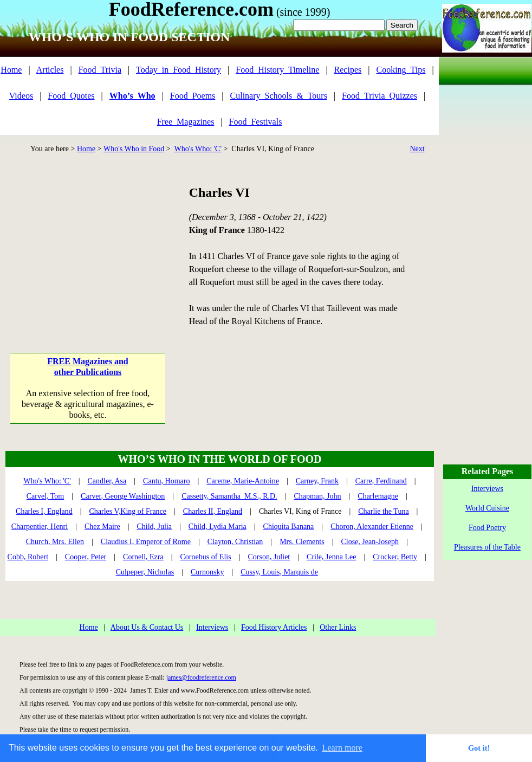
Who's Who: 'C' (197, 149)
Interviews (212, 627)
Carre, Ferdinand (381, 481)
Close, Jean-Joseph (370, 542)
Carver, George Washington (123, 496)
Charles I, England (44, 511)
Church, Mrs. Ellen (55, 542)
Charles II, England (213, 511)
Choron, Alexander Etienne (372, 527)
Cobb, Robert (28, 557)
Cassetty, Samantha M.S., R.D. (229, 496)
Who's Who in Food (134, 149)
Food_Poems (193, 96)
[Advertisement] (89, 251)
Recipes (348, 70)
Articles (50, 70)
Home (11, 70)
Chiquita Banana (289, 527)
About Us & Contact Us (147, 627)
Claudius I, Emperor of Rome (146, 542)
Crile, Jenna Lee (331, 557)
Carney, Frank (317, 481)
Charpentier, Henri (40, 527)
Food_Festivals (256, 122)
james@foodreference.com (201, 677)
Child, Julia (154, 527)
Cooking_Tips (401, 70)
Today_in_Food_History (179, 70)
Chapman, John (317, 496)
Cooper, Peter (86, 557)
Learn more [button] (342, 748)
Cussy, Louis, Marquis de (279, 572)
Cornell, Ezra (143, 557)
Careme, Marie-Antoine (243, 481)
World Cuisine (487, 508)
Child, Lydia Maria (218, 527)
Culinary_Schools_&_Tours (279, 96)
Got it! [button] (479, 748)
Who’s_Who (132, 96)
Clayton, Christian (235, 542)
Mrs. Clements (302, 542)
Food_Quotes (71, 96)
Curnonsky (207, 572)
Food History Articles (274, 627)
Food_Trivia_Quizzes (379, 96)
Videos (21, 96)
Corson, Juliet (269, 557)
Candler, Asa (107, 481)
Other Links (338, 627)
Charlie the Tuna (383, 511)
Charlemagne (378, 496)
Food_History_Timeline (277, 70)
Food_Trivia (100, 70)
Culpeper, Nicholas (145, 572)
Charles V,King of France (128, 511)
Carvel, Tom (46, 496)
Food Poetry (487, 528)
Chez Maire (102, 527)
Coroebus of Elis (206, 557)
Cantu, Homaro (166, 481)
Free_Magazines (186, 122)
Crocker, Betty (395, 557)
